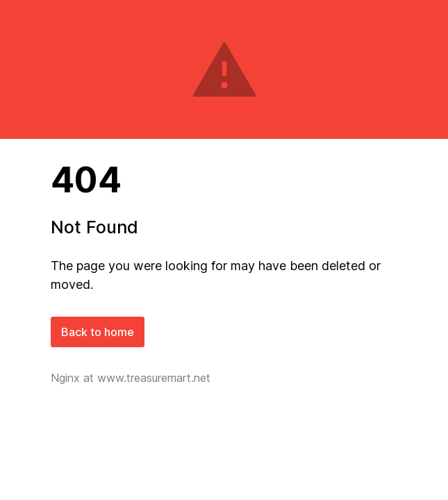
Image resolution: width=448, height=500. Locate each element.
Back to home (98, 332)
